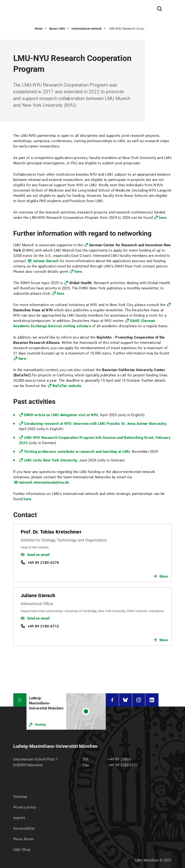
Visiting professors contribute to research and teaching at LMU (77, 452)
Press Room (23, 839)
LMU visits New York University (51, 460)
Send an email (38, 555)
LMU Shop (22, 850)
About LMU (57, 29)
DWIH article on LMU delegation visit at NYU (61, 415)
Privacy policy (25, 807)
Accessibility (24, 828)
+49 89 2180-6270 (43, 563)
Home (39, 29)
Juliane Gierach (46, 261)
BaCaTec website (67, 386)
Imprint (19, 818)
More (164, 576)
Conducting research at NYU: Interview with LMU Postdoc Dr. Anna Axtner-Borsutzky (95, 424)
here (163, 218)
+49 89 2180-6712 (43, 626)
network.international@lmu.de (44, 482)
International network (87, 29)
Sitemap (20, 797)
